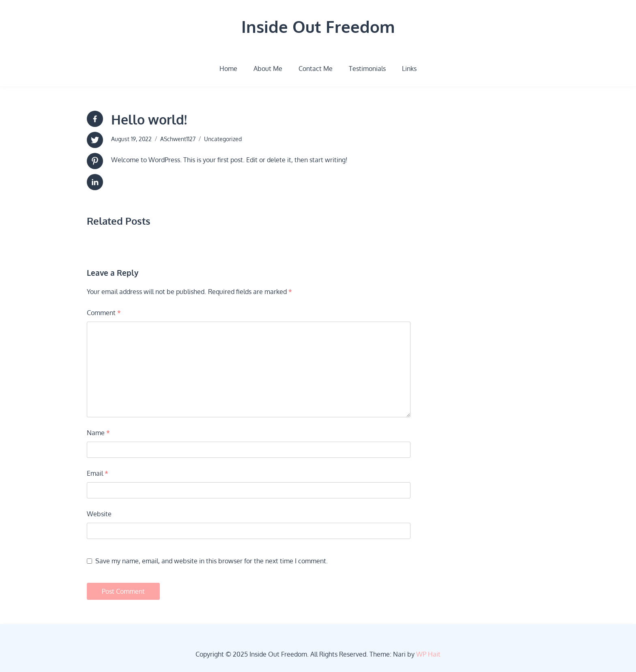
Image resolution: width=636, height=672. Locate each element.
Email (98, 473)
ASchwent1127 (178, 139)
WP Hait (428, 654)
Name (98, 433)
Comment (104, 313)
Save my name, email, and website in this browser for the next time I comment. (212, 561)
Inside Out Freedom (318, 26)
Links (409, 69)
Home (228, 69)
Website (99, 514)
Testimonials (367, 69)
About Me (268, 69)
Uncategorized (223, 139)
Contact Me (316, 69)
